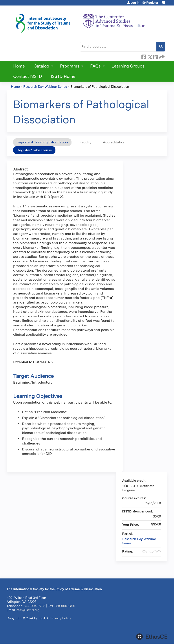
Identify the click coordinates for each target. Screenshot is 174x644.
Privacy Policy (61, 618)
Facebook (144, 56)
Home (19, 66)
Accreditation (114, 142)
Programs (70, 66)
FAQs (95, 66)
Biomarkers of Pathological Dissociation (100, 87)
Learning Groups (128, 66)
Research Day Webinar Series (45, 87)
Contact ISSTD (28, 76)
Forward (161, 56)
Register (152, 3)
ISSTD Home (63, 76)
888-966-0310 (65, 606)
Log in (135, 3)
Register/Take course (34, 150)
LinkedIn (156, 56)
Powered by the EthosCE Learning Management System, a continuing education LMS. (152, 637)
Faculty (85, 142)
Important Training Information (42, 142)
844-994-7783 (34, 606)
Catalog (41, 66)
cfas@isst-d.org (28, 610)
